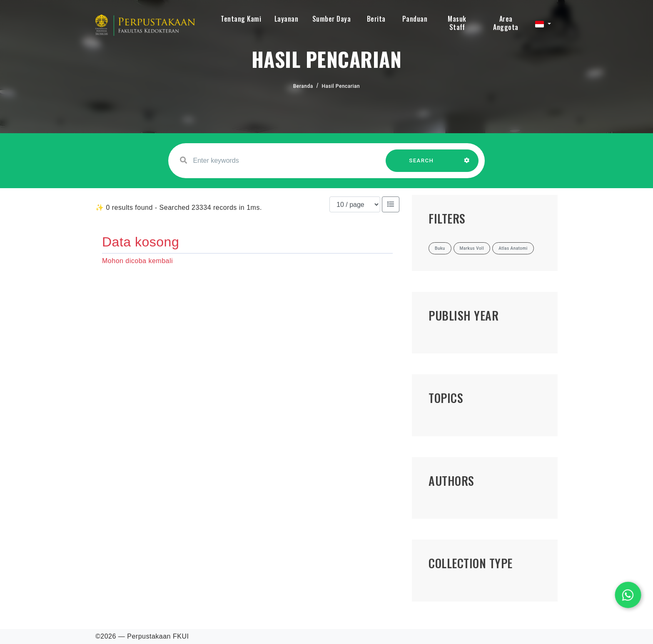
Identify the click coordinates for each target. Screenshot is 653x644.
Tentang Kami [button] (241, 19)
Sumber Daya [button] (332, 19)
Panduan (415, 19)
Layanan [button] (287, 19)
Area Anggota (506, 23)
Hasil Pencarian (341, 86)
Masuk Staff (457, 23)
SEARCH (421, 165)
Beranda (303, 86)
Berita (376, 19)
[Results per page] (355, 204)
